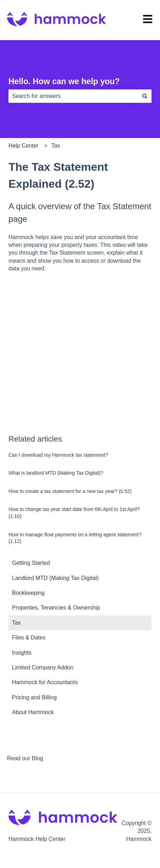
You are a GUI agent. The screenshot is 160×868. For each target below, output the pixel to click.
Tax (56, 146)
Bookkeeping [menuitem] (28, 593)
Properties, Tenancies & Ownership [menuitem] (56, 608)
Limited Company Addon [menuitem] (43, 667)
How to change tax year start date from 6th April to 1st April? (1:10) (74, 513)
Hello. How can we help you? (64, 81)
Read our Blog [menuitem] (25, 758)
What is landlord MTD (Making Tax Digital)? (56, 473)
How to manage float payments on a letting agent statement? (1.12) (75, 538)
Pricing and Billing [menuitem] (34, 697)
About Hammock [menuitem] (33, 712)
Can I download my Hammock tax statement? (58, 455)
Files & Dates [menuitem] (29, 638)
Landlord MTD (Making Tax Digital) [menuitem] (55, 578)
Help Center (23, 146)
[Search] (145, 96)
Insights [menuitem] (22, 653)
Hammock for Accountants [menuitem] (45, 682)
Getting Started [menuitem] (31, 563)
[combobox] (73, 96)
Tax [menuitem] (16, 623)
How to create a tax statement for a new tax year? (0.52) (70, 491)
